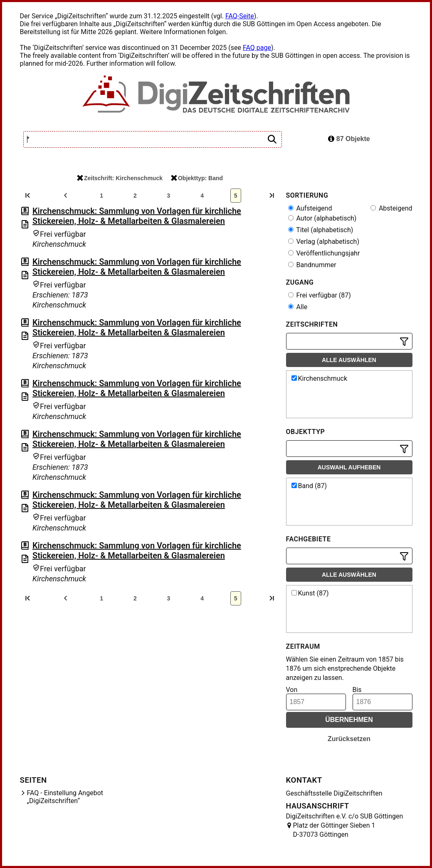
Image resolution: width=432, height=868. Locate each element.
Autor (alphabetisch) (322, 218)
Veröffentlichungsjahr (324, 253)
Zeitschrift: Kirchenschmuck (120, 178)
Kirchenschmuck (320, 378)
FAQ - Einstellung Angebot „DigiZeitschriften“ (65, 797)
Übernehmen (349, 720)
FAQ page (257, 48)
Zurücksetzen (349, 739)
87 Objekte (349, 139)
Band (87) (309, 486)
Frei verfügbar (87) (320, 295)
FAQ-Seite (240, 16)
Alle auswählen (349, 360)
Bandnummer (312, 265)
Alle (298, 307)
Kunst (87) (310, 593)
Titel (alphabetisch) (321, 230)
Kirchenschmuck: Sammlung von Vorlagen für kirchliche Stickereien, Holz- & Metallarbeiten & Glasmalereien (137, 216)
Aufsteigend (310, 208)
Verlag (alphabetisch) (324, 242)
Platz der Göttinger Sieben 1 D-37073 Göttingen (334, 830)
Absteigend (391, 208)
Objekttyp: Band (197, 178)
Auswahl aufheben (349, 467)
